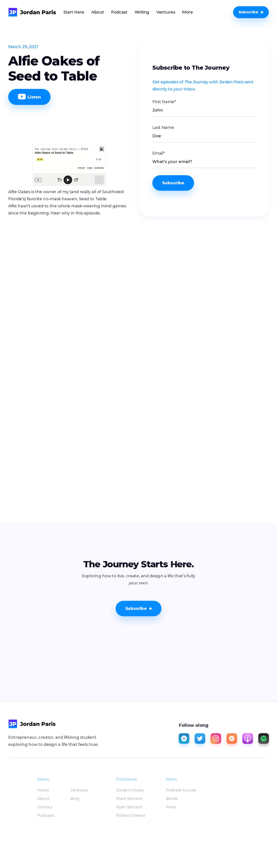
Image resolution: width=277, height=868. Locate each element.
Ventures (166, 12)
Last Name (163, 128)
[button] (188, 12)
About (98, 12)
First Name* (164, 102)
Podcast (119, 12)
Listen (29, 97)
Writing (142, 12)
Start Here (74, 12)
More (188, 12)
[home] (32, 12)
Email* (159, 153)
